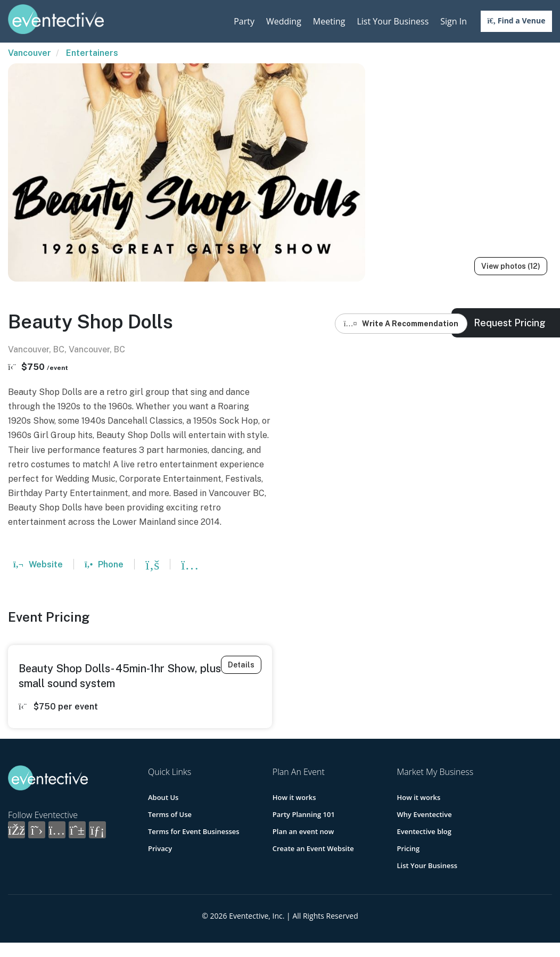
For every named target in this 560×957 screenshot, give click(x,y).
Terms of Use (170, 814)
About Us (163, 797)
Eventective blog (424, 831)
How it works (294, 797)
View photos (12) (511, 266)
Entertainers (92, 53)
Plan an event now (303, 831)
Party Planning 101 (304, 814)
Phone (104, 564)
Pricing (409, 848)
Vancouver (30, 53)
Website (38, 564)
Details (241, 665)
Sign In (454, 21)
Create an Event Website (313, 848)
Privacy (160, 848)
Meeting (329, 21)
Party (244, 21)
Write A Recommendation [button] (401, 324)
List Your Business (393, 21)
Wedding (284, 21)
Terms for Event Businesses (194, 831)
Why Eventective (425, 814)
